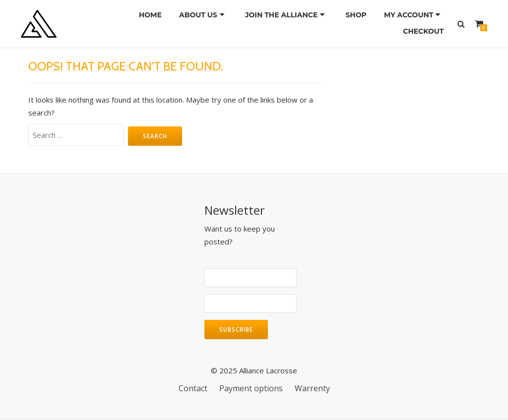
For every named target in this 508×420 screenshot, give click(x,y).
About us (201, 14)
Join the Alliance (283, 14)
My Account (411, 14)
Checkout (422, 28)
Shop (356, 14)
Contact (193, 388)
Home (151, 14)
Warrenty (312, 388)
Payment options (251, 388)
